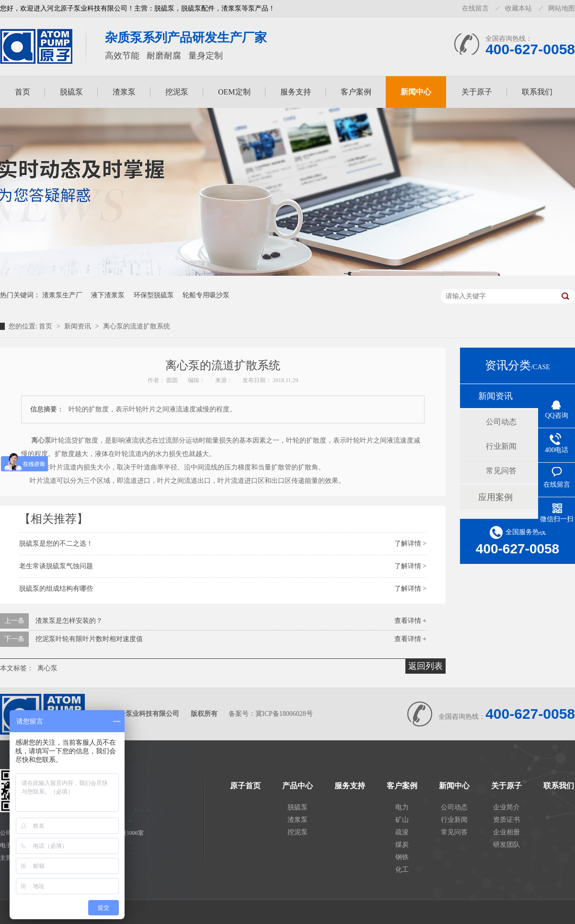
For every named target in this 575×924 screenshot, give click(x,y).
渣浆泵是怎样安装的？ (69, 621)
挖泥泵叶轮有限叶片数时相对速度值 (89, 639)
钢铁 (402, 857)
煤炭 (402, 845)
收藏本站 (518, 8)
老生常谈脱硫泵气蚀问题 (56, 566)
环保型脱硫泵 (154, 295)
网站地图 (562, 8)
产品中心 (298, 786)
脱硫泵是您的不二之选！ (56, 544)
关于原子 (477, 92)
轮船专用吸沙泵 (206, 295)
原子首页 (245, 786)
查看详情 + (410, 621)
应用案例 (495, 497)
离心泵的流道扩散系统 (137, 326)
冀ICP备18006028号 (284, 714)
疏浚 (402, 832)
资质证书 (506, 820)
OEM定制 (234, 92)
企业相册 (506, 832)
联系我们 (537, 92)
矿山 (402, 820)
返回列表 (425, 666)
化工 (402, 870)
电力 (402, 807)
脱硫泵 (71, 92)
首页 (23, 92)
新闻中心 (416, 92)
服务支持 (296, 92)
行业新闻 (501, 446)
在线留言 (475, 8)
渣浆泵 (124, 92)
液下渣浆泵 (108, 295)
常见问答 (501, 471)
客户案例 (356, 92)
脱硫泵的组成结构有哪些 (56, 589)
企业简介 (506, 807)
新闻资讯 (79, 326)
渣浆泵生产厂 (62, 295)
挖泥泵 (177, 92)
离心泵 (47, 668)
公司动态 (501, 422)
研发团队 (506, 845)
